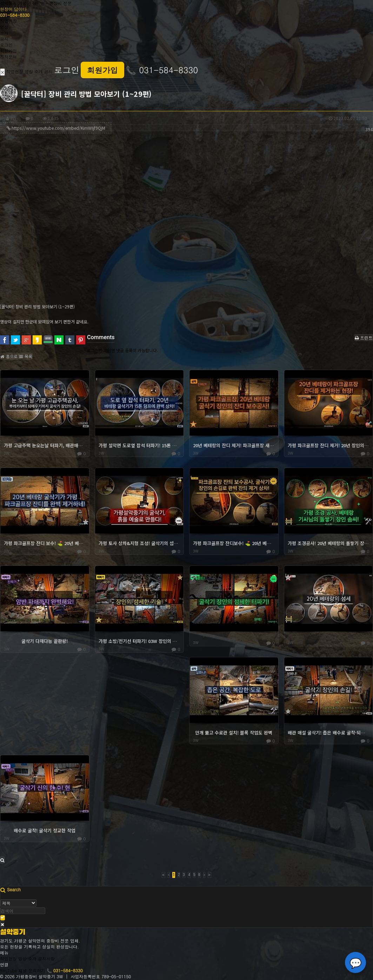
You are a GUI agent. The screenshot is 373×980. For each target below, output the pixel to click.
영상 (4, 27)
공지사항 (46, 958)
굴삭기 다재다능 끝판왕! (45, 641)
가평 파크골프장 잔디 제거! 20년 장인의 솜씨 (329, 445)
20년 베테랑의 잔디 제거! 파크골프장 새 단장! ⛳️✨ (234, 445)
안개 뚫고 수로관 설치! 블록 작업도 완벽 (234, 733)
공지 (4, 39)
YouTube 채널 (14, 970)
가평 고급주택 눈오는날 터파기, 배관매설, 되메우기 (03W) (45, 445)
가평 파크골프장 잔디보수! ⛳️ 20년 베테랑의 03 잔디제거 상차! (234, 543)
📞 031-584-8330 (162, 70)
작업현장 (8, 21)
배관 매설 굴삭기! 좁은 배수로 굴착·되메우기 (329, 733)
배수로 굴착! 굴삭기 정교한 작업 (45, 831)
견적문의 (8, 57)
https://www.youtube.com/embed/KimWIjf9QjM (59, 129)
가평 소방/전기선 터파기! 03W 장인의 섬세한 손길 (139, 641)
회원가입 (8, 51)
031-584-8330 (15, 15)
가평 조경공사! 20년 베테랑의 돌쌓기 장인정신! (329, 543)
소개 (4, 33)
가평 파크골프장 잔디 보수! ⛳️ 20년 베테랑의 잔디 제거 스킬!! (45, 543)
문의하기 (37, 970)
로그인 (6, 45)
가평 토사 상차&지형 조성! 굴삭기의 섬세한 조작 (139, 543)
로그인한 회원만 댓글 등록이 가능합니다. (122, 350)
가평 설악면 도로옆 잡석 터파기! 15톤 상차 (139, 445)
